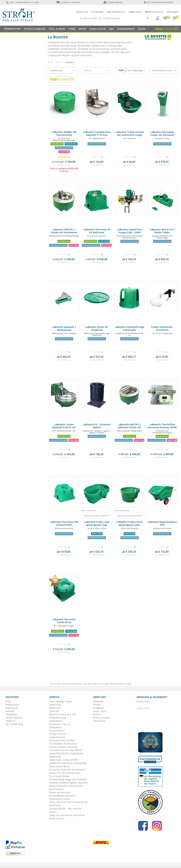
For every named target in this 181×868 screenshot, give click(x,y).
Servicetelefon (57, 731)
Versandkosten (94, 684)
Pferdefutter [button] (12, 29)
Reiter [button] (82, 29)
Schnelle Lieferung (68, 2)
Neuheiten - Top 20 (60, 724)
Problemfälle (116, 12)
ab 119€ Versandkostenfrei (158, 2)
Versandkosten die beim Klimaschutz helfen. (62, 797)
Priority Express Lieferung (63, 747)
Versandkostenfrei (164, 70)
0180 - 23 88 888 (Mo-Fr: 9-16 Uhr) (23, 2)
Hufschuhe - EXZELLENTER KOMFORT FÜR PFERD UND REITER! (68, 762)
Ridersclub (82, 12)
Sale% (142, 29)
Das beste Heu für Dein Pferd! (66, 750)
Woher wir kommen (60, 792)
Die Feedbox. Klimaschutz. (64, 744)
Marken (173, 12)
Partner (97, 714)
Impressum (12, 708)
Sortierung (62, 70)
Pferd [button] (72, 29)
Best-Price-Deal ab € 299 (63, 714)
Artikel (135, 12)
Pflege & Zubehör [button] (35, 29)
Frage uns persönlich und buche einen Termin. (67, 817)
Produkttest (56, 727)
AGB (8, 701)
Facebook (98, 701)
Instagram (98, 708)
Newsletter (12, 714)
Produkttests (154, 12)
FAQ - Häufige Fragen (61, 701)
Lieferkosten (56, 721)
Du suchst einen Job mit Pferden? (67, 770)
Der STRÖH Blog (14, 724)
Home (50, 62)
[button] (156, 18)
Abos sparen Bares (60, 766)
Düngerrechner (58, 734)
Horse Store (99, 721)
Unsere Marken (14, 718)
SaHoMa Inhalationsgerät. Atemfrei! (69, 783)
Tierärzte (54, 711)
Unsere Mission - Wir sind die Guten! (65, 810)
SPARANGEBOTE (126, 29)
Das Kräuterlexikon (60, 776)
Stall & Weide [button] (57, 29)
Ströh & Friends (101, 718)
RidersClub (55, 705)
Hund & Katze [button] (98, 29)
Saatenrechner (57, 737)
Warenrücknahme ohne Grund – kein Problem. (67, 788)
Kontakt (10, 711)
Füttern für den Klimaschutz (65, 773)
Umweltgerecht (113, 2)
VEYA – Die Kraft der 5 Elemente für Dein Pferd (69, 804)
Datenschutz (12, 705)
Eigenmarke (97, 12)
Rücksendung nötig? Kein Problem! (68, 779)
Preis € (96, 70)
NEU (112, 29)
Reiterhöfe (55, 708)
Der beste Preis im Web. (62, 740)
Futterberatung (58, 718)
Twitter (97, 705)
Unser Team (100, 711)
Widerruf (11, 721)
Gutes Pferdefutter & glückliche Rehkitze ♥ (66, 755)
